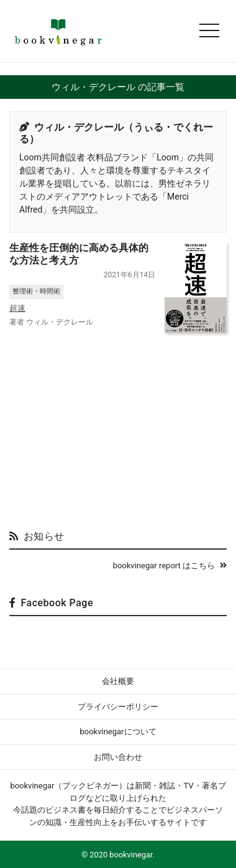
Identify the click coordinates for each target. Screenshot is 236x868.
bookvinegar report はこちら (170, 566)
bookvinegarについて (118, 732)
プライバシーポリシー (118, 707)
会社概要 (118, 681)
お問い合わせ (118, 757)
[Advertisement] (118, 427)
